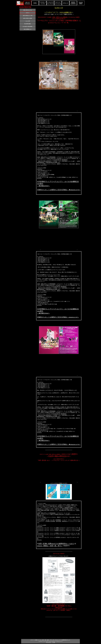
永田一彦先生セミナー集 (28, 15)
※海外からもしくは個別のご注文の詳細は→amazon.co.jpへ (58, 317)
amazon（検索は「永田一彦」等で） (50, 546)
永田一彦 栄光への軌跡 (28, 18)
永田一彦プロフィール (28, 10)
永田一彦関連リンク (28, 29)
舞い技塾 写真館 (28, 24)
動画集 (35, 3)
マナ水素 (54, 642)
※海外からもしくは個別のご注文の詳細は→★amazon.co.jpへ (59, 190)
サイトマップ (49, 642)
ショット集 (28, 21)
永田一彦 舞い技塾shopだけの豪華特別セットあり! (56, 544)
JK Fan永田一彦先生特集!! (28, 26)
